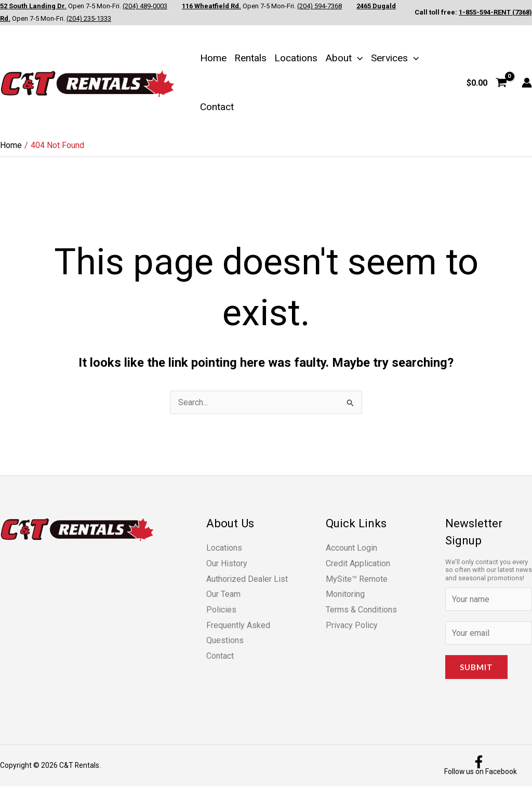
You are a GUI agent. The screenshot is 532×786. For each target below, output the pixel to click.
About (344, 58)
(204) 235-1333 (89, 18)
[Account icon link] (527, 83)
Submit (476, 667)
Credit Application (358, 563)
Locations (296, 58)
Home (213, 58)
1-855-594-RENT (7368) (495, 12)
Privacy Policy (352, 625)
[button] (357, 58)
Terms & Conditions (361, 610)
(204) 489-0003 (145, 6)
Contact (217, 107)
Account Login (351, 548)
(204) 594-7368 (320, 6)
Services (395, 58)
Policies (221, 610)
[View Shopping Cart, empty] (487, 83)
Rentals (250, 58)
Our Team (223, 594)
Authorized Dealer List (247, 579)
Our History (227, 563)
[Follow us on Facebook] (479, 765)
